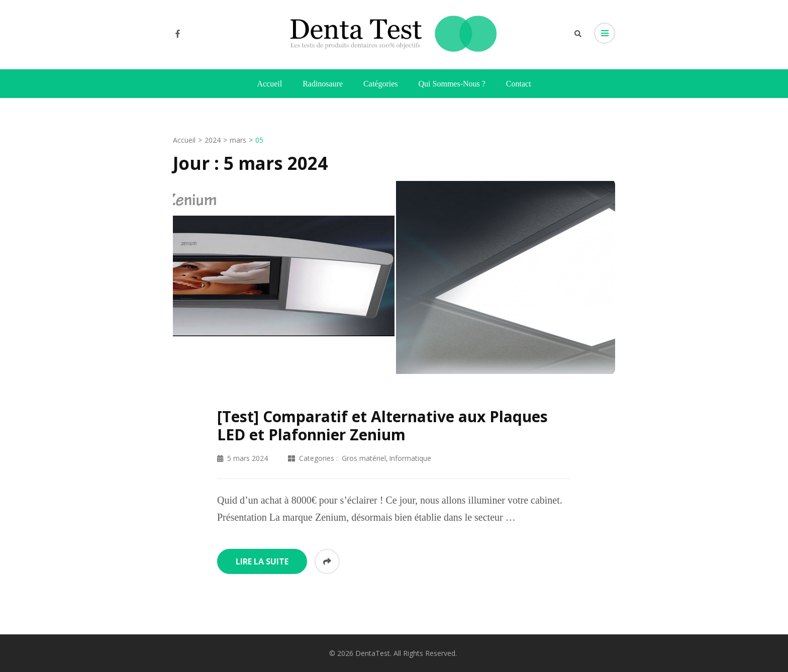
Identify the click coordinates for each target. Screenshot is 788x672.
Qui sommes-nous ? (452, 84)
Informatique (410, 458)
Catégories (380, 84)
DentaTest (373, 653)
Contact (519, 84)
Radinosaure (323, 84)
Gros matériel (364, 458)
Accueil (269, 84)
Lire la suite (262, 561)
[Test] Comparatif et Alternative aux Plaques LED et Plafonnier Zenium (382, 425)
